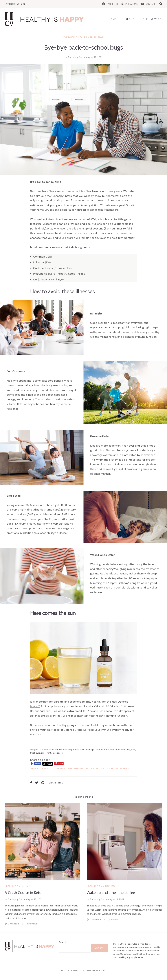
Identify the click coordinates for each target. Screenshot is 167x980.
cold (62, 769)
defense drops (79, 769)
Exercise (69, 37)
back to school (43, 769)
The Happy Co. (153, 19)
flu (111, 769)
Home (113, 19)
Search (63, 942)
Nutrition (97, 37)
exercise (99, 769)
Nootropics (107, 886)
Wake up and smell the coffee (111, 893)
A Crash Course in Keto (23, 893)
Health (83, 37)
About (130, 19)
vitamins (123, 769)
